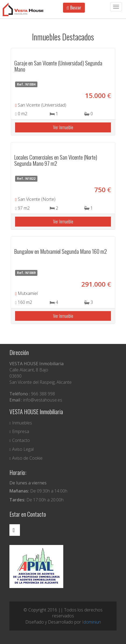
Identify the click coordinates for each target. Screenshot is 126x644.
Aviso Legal (22, 449)
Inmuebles (21, 423)
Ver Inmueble (63, 127)
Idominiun (92, 622)
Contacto (20, 440)
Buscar (74, 8)
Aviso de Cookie (26, 458)
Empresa (19, 431)
